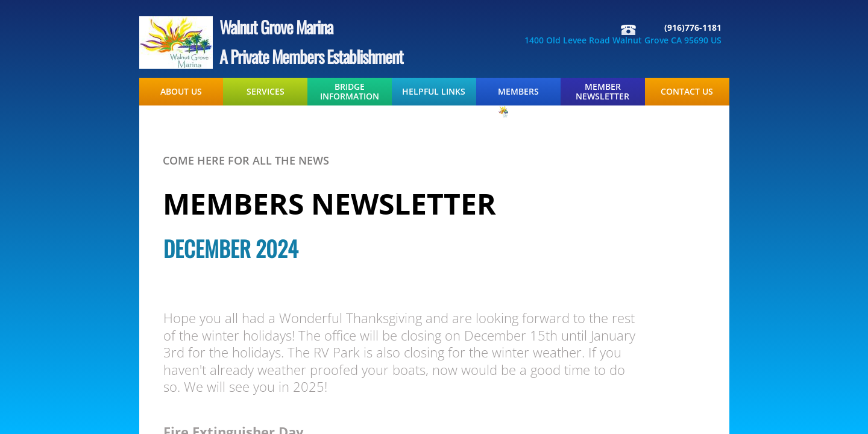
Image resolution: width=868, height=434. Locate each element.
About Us (181, 92)
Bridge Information (350, 92)
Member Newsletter (602, 92)
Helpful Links (434, 92)
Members (518, 92)
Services (266, 92)
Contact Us (687, 92)
